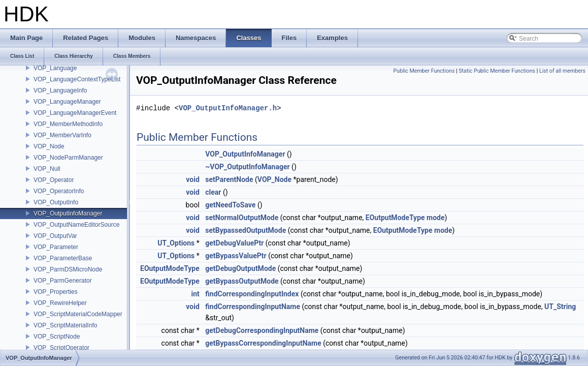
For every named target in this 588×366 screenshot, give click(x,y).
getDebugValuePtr (234, 243)
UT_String (560, 307)
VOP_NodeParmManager (68, 158)
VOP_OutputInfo (56, 202)
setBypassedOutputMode (246, 230)
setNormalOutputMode (242, 218)
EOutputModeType (395, 218)
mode (435, 218)
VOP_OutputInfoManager (68, 213)
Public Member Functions (424, 71)
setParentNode (229, 179)
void (192, 179)
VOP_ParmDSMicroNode (68, 269)
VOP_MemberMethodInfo (68, 124)
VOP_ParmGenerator (63, 281)
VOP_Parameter (56, 247)
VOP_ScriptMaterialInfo (65, 325)
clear (213, 192)
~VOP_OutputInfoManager (247, 167)
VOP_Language (55, 68)
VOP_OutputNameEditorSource (76, 225)
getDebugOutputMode (240, 268)
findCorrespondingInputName (253, 307)
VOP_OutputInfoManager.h (228, 108)
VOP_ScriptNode (57, 337)
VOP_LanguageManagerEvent (75, 113)
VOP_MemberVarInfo (62, 135)
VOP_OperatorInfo (59, 191)
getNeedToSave (230, 205)
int (195, 294)
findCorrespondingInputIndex (252, 294)
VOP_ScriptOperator (61, 348)
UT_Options (176, 243)
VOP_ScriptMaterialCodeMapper (78, 314)
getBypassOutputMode (242, 281)
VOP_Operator (54, 180)
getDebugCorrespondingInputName (262, 330)
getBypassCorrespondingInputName (263, 343)
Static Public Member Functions (497, 71)
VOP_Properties (56, 292)
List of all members (562, 71)
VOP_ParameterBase (63, 258)
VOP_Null (47, 169)
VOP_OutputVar (55, 236)
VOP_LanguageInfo (60, 90)
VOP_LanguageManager (67, 102)
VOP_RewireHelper (60, 303)
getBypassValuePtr (236, 256)
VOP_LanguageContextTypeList (77, 79)
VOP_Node (49, 146)
